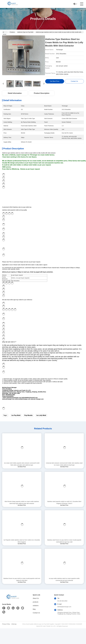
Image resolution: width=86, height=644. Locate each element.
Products (12, 32)
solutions (36, 609)
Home (5, 32)
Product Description (42, 93)
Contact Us (36, 616)
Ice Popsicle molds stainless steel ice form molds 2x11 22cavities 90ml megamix (22, 544)
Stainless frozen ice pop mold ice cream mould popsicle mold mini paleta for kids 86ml (22, 583)
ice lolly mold (41, 419)
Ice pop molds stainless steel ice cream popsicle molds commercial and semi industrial (64, 583)
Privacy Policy (6, 627)
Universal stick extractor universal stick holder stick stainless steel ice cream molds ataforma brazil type (64, 467)
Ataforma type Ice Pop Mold (25, 32)
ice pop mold (16, 419)
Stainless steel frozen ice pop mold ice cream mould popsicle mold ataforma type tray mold (64, 544)
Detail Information (15, 93)
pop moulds (29, 419)
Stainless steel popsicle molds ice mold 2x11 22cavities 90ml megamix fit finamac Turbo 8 (64, 506)
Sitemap (14, 627)
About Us (36, 602)
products (36, 605)
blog (34, 612)
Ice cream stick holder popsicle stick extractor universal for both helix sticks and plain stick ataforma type (22, 467)
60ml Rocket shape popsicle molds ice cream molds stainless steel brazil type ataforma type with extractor (22, 506)
